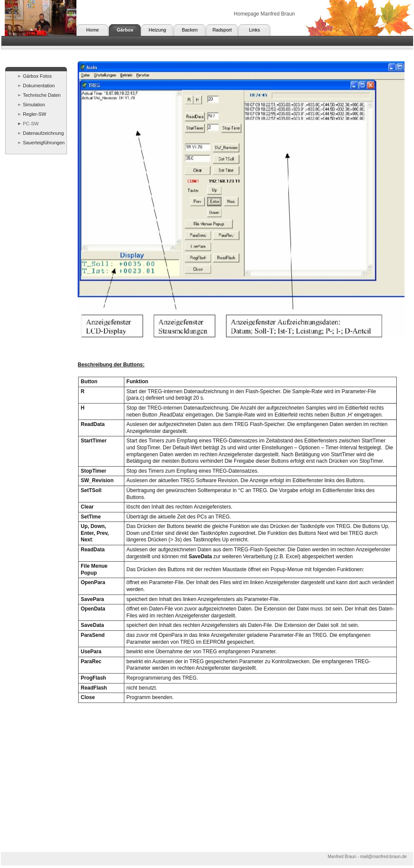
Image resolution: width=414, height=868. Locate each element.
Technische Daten (42, 95)
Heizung (157, 30)
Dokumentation (39, 86)
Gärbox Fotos (37, 76)
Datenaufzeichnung (43, 133)
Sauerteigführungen (44, 143)
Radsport (222, 30)
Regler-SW (35, 114)
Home (93, 30)
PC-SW (31, 124)
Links (255, 30)
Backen (190, 30)
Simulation (34, 105)
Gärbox (125, 30)
